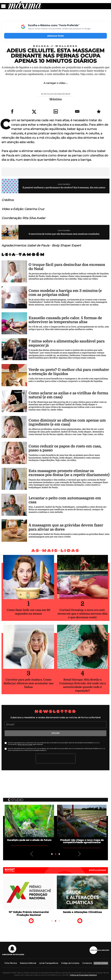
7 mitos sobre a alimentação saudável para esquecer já (67, 343)
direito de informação (25, 744)
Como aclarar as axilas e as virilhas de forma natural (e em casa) (68, 395)
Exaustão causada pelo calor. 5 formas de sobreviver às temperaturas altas (65, 320)
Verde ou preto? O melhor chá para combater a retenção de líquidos (69, 372)
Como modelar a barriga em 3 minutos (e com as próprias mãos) (65, 293)
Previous (32, 854)
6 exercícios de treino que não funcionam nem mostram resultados (64, 234)
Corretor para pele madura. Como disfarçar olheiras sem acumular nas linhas (28, 683)
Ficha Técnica (11, 963)
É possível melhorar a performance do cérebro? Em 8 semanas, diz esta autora (64, 188)
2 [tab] (56, 854)
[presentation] (56, 758)
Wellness (67, 46)
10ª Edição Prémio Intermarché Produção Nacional (29, 914)
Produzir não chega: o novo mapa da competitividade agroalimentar (82, 841)
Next (79, 854)
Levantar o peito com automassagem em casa (65, 500)
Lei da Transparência (49, 963)
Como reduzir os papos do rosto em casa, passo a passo (65, 448)
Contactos (87, 963)
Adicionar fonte (55, 36)
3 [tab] (59, 854)
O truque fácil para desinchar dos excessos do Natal (67, 267)
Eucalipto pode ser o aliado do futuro (29, 840)
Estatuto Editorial (28, 963)
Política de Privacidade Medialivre (83, 975)
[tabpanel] (29, 823)
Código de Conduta (70, 963)
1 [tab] (52, 854)
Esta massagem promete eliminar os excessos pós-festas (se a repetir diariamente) (69, 473)
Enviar (55, 733)
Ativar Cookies (101, 963)
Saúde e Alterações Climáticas (82, 912)
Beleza (44, 46)
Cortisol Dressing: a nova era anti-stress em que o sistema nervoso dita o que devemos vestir (83, 614)
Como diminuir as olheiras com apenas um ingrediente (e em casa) (67, 422)
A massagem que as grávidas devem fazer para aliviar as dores (66, 527)
